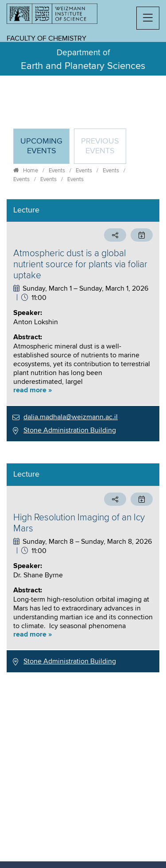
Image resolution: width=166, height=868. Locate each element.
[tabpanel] (83, 436)
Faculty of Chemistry (46, 38)
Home (31, 171)
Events (57, 171)
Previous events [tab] (100, 146)
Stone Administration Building (70, 430)
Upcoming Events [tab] (45, 150)
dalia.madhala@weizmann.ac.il (71, 417)
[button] (148, 18)
